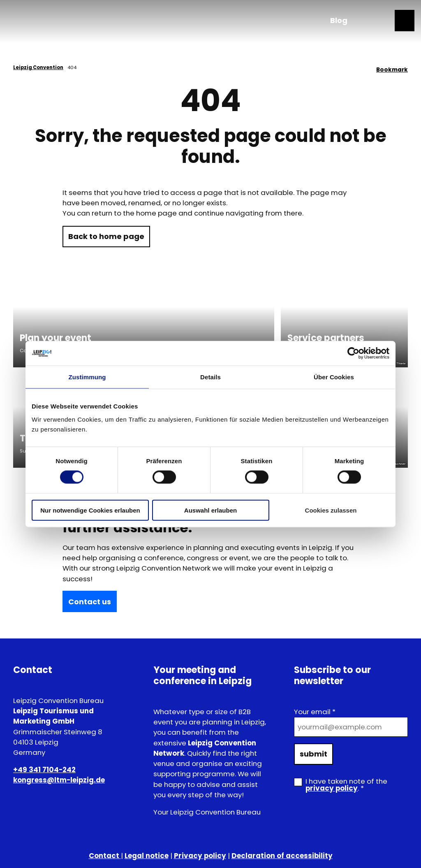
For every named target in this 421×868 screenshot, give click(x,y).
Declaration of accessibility (282, 856)
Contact (105, 856)
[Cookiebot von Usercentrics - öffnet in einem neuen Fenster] (353, 353)
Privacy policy (200, 856)
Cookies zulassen (331, 510)
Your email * (315, 712)
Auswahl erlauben (210, 510)
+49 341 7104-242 (44, 770)
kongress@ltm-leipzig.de (59, 780)
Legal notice (147, 856)
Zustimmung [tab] (87, 377)
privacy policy (332, 788)
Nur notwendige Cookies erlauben (90, 510)
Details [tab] (210, 377)
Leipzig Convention (38, 67)
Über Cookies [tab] (334, 377)
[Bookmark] (392, 67)
